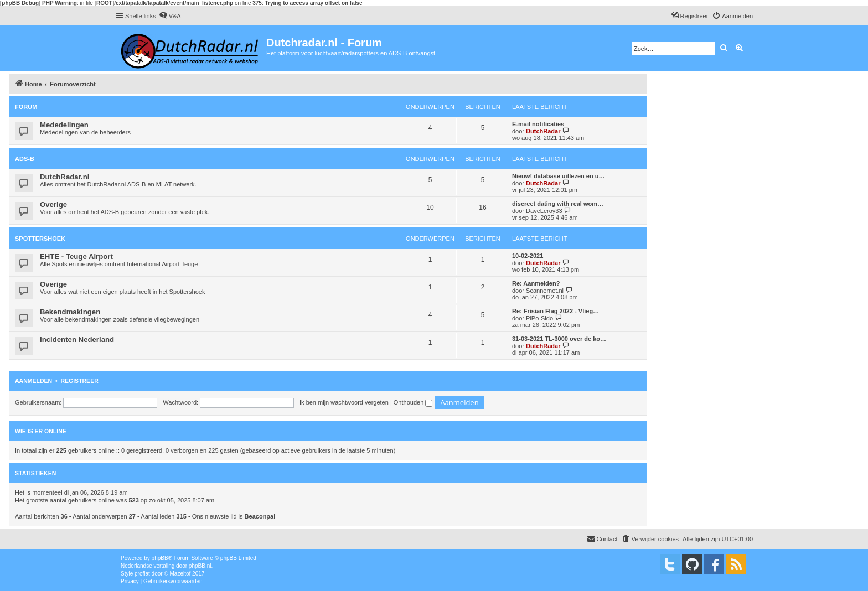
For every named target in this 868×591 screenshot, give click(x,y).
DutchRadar (543, 131)
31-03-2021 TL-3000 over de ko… (559, 339)
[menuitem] (170, 16)
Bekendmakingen (70, 312)
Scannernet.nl (545, 291)
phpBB (160, 558)
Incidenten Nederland (77, 339)
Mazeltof (180, 574)
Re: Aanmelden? (536, 283)
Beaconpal (260, 516)
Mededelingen (64, 125)
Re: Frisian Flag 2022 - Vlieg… (556, 311)
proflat (142, 574)
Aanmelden (33, 381)
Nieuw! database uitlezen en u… (558, 176)
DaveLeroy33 (544, 211)
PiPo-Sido (539, 318)
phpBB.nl (200, 566)
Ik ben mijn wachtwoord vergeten (344, 402)
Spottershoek (40, 239)
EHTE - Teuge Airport (76, 256)
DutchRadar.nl (64, 177)
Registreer (79, 381)
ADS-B (25, 159)
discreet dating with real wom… (558, 204)
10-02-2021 (528, 256)
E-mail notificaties (538, 124)
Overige (53, 204)
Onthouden (413, 402)
